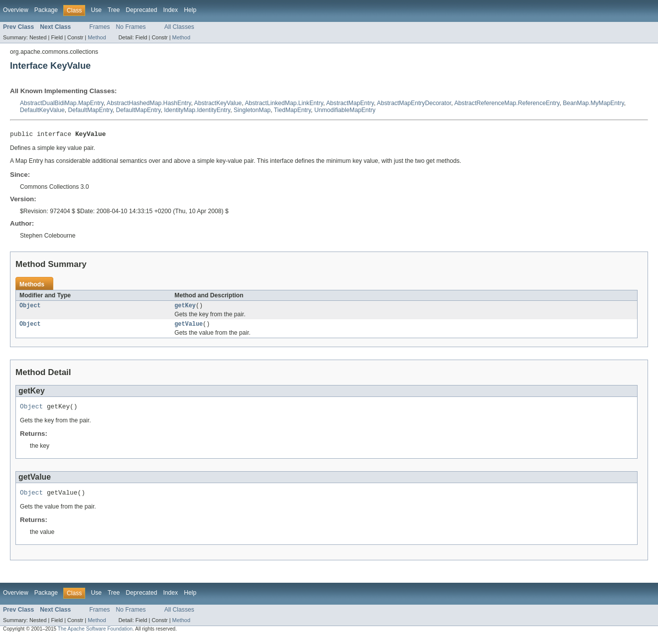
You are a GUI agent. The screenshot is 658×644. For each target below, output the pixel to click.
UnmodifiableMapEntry (345, 110)
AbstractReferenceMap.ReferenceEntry (507, 103)
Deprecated (142, 10)
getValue (189, 327)
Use (96, 10)
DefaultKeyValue (42, 110)
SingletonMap (252, 110)
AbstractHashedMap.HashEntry (149, 103)
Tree (114, 10)
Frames (99, 27)
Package (46, 10)
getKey (185, 308)
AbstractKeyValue (218, 103)
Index (170, 10)
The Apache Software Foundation (95, 635)
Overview (16, 10)
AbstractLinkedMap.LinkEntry (284, 103)
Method (97, 37)
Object (30, 308)
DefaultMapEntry (90, 110)
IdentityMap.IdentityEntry (197, 110)
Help (190, 10)
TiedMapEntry (292, 110)
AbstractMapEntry (350, 103)
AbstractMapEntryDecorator (414, 103)
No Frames (131, 27)
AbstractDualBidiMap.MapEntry (62, 103)
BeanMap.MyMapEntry (593, 103)
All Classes (179, 27)
